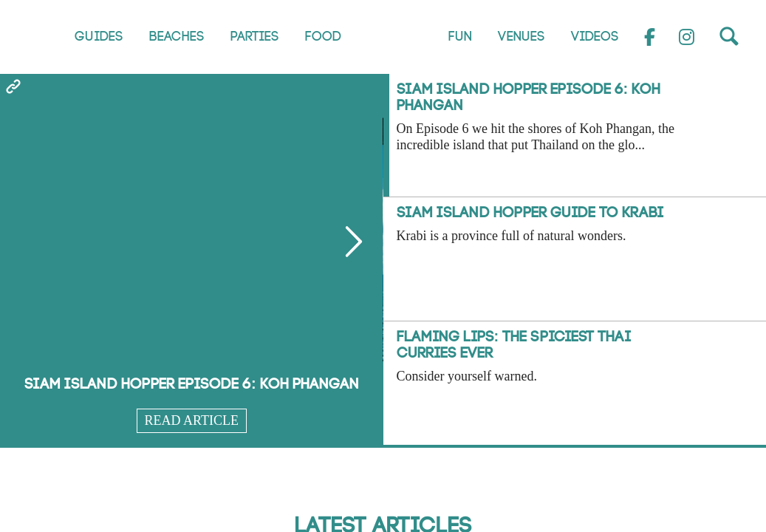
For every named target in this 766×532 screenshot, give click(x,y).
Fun (459, 37)
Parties (254, 37)
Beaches (176, 37)
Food (322, 37)
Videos (594, 37)
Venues (521, 37)
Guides (98, 37)
